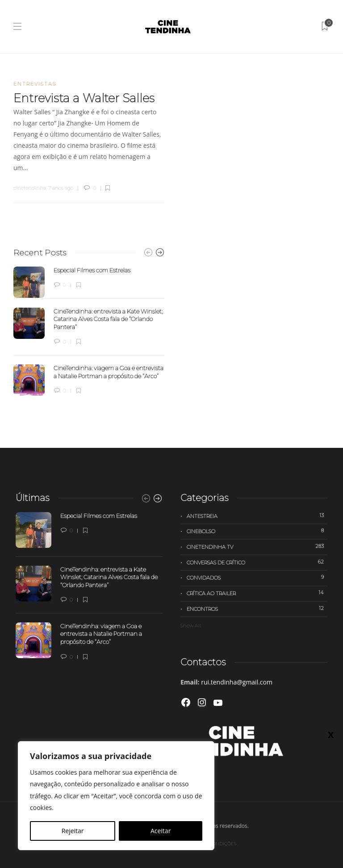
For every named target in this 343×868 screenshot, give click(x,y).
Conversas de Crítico (257, 562)
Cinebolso (257, 531)
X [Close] (331, 734)
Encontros (257, 609)
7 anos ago (61, 188)
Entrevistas (35, 84)
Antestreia (257, 516)
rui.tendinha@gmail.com (237, 682)
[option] (89, 331)
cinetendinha (30, 188)
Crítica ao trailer (257, 593)
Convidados (257, 577)
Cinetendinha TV (257, 547)
